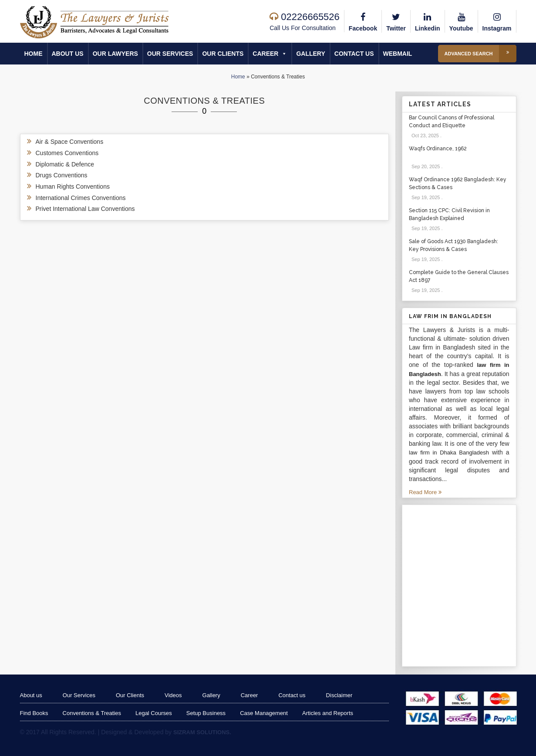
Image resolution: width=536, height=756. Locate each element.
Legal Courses (154, 713)
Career (270, 54)
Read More (425, 492)
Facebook (363, 21)
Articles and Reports (328, 713)
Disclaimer (339, 695)
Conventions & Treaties (92, 713)
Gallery (310, 54)
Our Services (170, 54)
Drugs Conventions (62, 175)
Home (34, 54)
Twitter (396, 21)
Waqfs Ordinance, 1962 (438, 149)
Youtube (461, 21)
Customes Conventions (67, 153)
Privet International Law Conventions (85, 209)
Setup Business (206, 713)
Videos (173, 695)
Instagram (497, 21)
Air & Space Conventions (70, 142)
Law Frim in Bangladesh (450, 316)
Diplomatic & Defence (65, 164)
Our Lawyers (115, 54)
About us (68, 54)
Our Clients (223, 54)
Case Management (264, 713)
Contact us (354, 54)
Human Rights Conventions (73, 186)
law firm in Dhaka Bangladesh (449, 453)
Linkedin (428, 21)
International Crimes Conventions (81, 198)
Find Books (34, 713)
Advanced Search (480, 54)
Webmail (398, 54)
